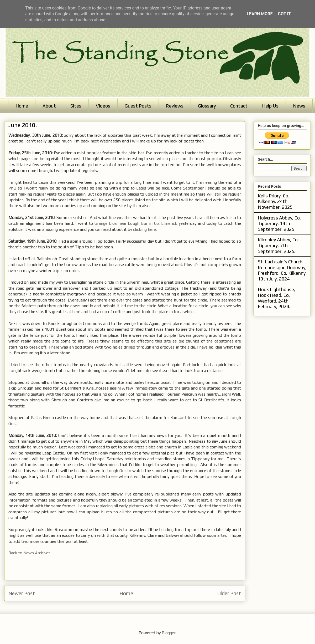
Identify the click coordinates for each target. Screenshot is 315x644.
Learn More (260, 14)
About (49, 106)
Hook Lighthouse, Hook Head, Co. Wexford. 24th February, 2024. (277, 298)
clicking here (145, 229)
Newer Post (22, 593)
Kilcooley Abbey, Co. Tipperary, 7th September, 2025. (278, 245)
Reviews (175, 106)
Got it (284, 14)
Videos (103, 106)
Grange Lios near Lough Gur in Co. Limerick (136, 223)
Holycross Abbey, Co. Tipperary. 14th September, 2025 (279, 223)
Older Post (229, 593)
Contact (239, 106)
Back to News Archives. (30, 553)
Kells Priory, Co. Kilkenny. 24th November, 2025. (276, 201)
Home (22, 106)
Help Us (270, 106)
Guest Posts (138, 106)
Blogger (169, 633)
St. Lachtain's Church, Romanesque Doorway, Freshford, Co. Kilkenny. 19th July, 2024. (282, 270)
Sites (76, 106)
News (299, 106)
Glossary (207, 106)
